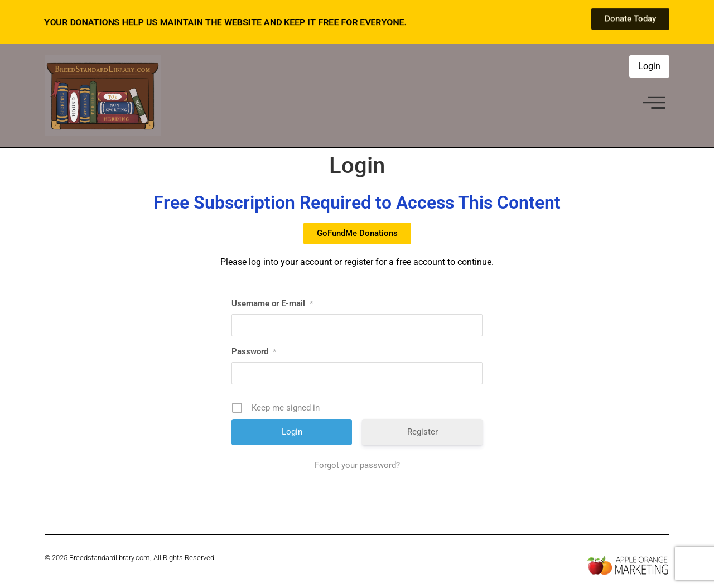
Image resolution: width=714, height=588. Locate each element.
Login (649, 66)
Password (254, 351)
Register (423, 432)
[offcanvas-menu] (654, 103)
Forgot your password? (357, 465)
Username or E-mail (272, 303)
